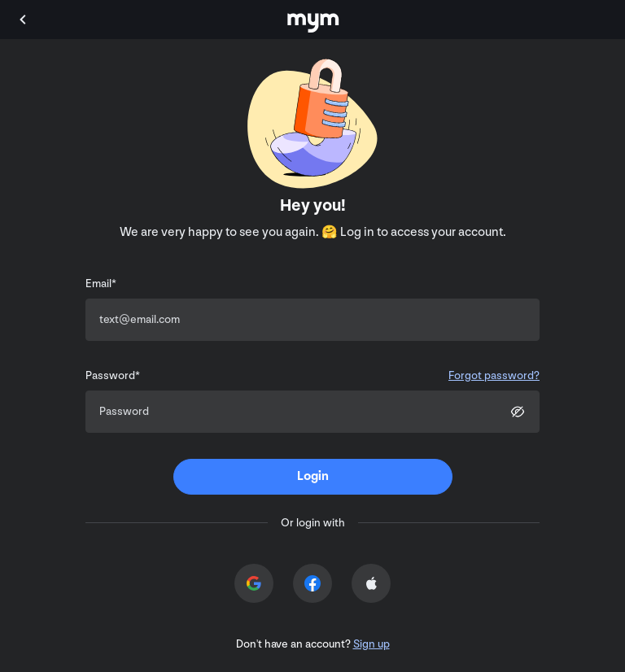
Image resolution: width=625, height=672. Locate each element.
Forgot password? (494, 375)
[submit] (313, 477)
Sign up (372, 644)
